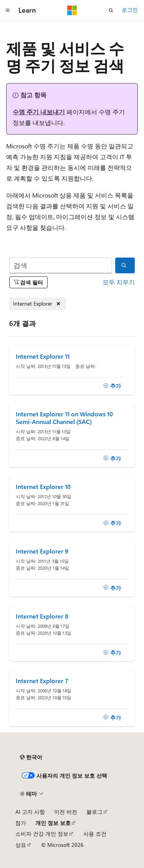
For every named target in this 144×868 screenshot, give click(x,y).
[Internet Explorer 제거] (38, 304)
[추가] (112, 386)
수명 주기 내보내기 (39, 112)
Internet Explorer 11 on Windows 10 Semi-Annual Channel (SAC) (64, 418)
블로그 (94, 812)
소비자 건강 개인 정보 (42, 834)
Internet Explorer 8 (42, 616)
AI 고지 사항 (30, 812)
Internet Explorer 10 (43, 487)
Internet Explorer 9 (42, 551)
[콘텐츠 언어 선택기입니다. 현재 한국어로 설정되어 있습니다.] (31, 757)
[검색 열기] (111, 10)
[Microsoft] (72, 10)
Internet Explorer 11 (43, 356)
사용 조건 (95, 834)
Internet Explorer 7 (42, 681)
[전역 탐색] (8, 10)
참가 (21, 823)
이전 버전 (66, 812)
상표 (21, 845)
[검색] (61, 265)
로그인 (130, 10)
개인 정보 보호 (53, 823)
